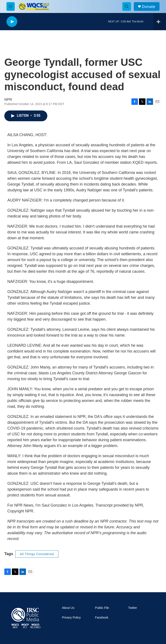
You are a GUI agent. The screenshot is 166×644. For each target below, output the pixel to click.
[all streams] (160, 22)
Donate (148, 7)
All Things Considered (37, 554)
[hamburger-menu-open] (11, 6)
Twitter (133, 608)
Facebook (102, 618)
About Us (68, 608)
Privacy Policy (71, 618)
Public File (102, 608)
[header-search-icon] (127, 6)
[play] (12, 22)
